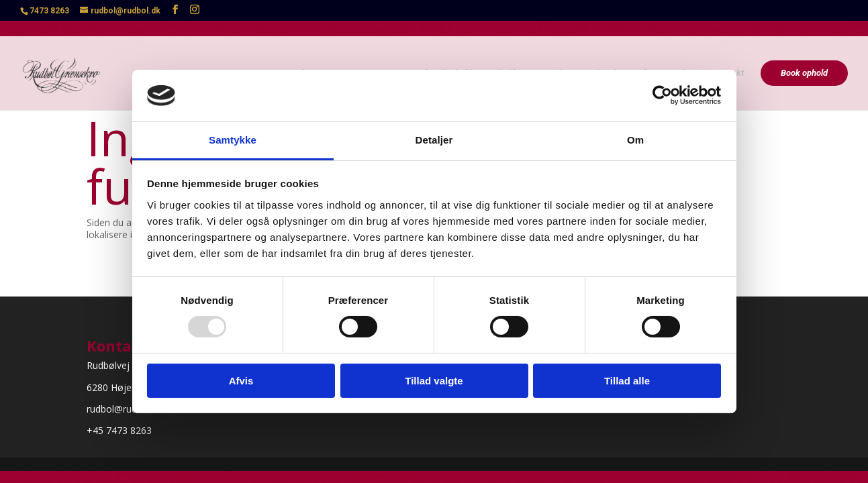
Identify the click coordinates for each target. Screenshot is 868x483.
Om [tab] (635, 140)
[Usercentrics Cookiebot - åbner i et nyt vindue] (662, 95)
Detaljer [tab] (434, 140)
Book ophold (804, 57)
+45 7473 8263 (119, 430)
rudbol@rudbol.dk (125, 409)
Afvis (241, 381)
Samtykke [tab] (233, 140)
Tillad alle (627, 381)
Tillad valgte (434, 381)
